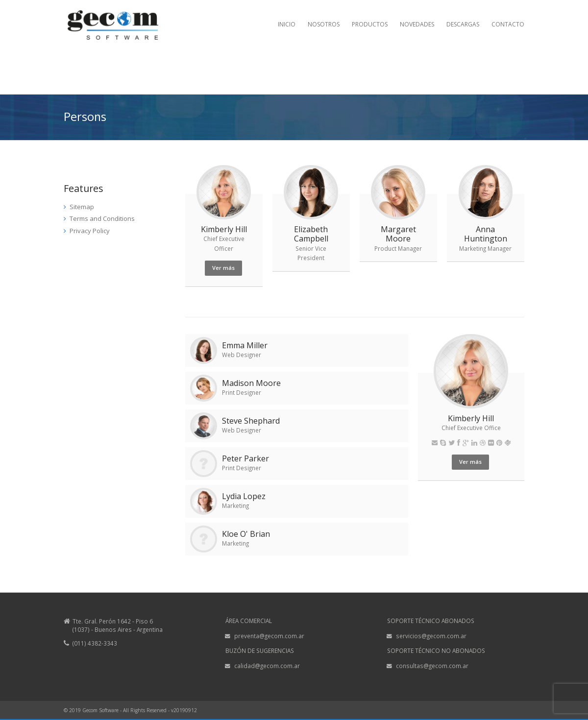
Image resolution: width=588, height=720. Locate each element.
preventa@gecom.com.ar (269, 636)
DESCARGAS (463, 24)
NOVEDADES (417, 24)
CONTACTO (508, 24)
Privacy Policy (90, 231)
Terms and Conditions (102, 218)
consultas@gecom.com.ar (432, 666)
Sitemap (82, 207)
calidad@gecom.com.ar (267, 666)
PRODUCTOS (370, 24)
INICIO (287, 24)
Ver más (223, 268)
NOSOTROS (324, 24)
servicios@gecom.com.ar (431, 636)
